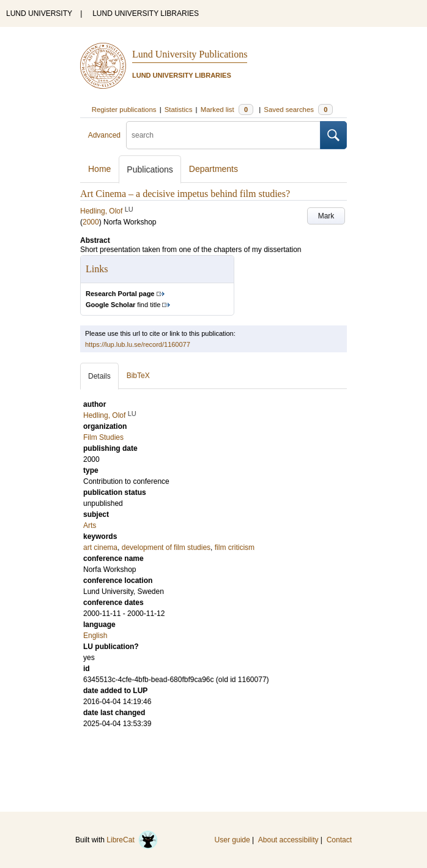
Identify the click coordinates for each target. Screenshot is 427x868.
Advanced (104, 135)
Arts (90, 525)
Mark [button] (326, 216)
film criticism (235, 547)
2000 (91, 222)
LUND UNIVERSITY (39, 13)
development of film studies (166, 547)
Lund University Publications (190, 54)
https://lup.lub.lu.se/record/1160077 (138, 344)
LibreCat (132, 840)
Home (99, 169)
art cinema (100, 547)
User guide (232, 840)
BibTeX (138, 376)
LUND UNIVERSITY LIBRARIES (146, 13)
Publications (150, 169)
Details (99, 376)
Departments (213, 169)
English (95, 636)
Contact (339, 840)
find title (123, 305)
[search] (223, 135)
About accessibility (288, 840)
